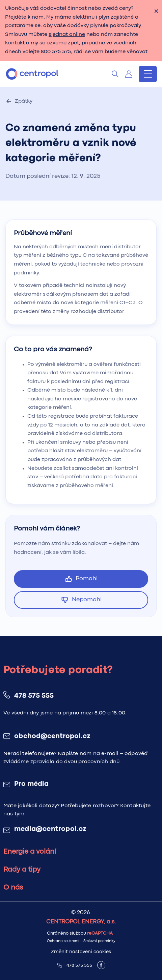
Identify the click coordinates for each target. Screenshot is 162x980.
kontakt (15, 43)
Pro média (31, 784)
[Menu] (148, 74)
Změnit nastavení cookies (81, 952)
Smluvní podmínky (99, 941)
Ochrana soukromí (63, 941)
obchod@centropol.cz (52, 736)
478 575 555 (34, 696)
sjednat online (67, 35)
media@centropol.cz (50, 829)
